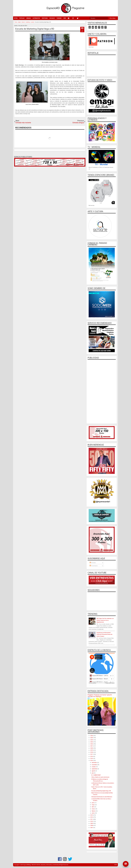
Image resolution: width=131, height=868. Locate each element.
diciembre (94, 763)
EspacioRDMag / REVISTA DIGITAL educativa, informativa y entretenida (41, 865)
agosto (94, 771)
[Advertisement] (102, 391)
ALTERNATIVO (36, 18)
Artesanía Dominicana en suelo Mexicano (102, 797)
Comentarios (94, 566)
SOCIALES (52, 18)
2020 (92, 748)
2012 (92, 817)
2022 (92, 744)
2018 (92, 752)
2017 (92, 754)
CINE (65, 18)
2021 (92, 746)
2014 (92, 761)
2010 (92, 821)
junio (93, 803)
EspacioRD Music (93, 685)
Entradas (93, 563)
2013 (92, 815)
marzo (93, 809)
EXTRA (16, 18)
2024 (92, 740)
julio (93, 773)
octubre (94, 767)
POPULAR (22, 18)
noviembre (94, 765)
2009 (92, 823)
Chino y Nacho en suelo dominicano (100, 777)
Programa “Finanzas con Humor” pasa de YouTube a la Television (100, 696)
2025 (92, 738)
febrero (94, 811)
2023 (92, 742)
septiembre (95, 769)
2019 (92, 750)
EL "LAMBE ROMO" (96, 775)
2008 (92, 825)
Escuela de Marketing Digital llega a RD (35, 29)
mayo (93, 805)
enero (93, 813)
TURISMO (59, 18)
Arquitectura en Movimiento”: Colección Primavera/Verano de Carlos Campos (104, 634)
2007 (92, 828)
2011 (92, 819)
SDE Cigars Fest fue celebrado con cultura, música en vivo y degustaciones (105, 620)
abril (93, 807)
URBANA (29, 18)
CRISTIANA (45, 18)
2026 (92, 736)
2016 (92, 756)
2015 (92, 758)
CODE (116, 865)
